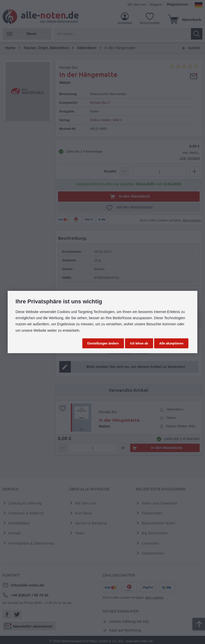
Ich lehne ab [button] (139, 343)
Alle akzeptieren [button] (171, 343)
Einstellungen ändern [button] (103, 343)
